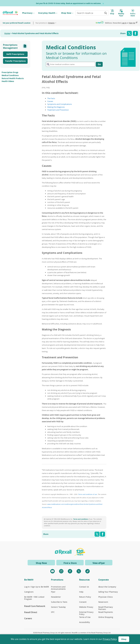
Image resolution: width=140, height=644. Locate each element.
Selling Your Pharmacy (108, 592)
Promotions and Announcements (58, 587)
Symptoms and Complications (60, 104)
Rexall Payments (106, 612)
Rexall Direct (31, 612)
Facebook (135, 33)
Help (81, 592)
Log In (124, 23)
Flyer (53, 592)
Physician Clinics (106, 597)
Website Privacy (86, 607)
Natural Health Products (13, 78)
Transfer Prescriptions (15, 61)
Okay (124, 639)
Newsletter (56, 597)
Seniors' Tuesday (58, 607)
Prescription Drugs (10, 72)
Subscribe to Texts (59, 602)
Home (7, 33)
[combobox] (92, 13)
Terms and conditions (81, 519)
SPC (53, 612)
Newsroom (103, 602)
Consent (83, 602)
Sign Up (132, 23)
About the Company (107, 587)
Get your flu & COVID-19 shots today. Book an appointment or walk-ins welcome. (68, 3)
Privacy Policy (110, 639)
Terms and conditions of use (87, 494)
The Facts (51, 98)
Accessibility (85, 622)
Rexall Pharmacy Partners (106, 607)
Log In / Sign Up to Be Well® (37, 587)
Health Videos (8, 81)
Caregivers (29, 592)
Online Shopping (106, 617)
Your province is (45, 23)
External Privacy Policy (86, 612)
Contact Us (84, 587)
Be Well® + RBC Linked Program (34, 597)
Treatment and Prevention (58, 110)
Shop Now (66, 13)
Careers (28, 618)
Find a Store (70, 563)
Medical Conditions (10, 75)
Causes (50, 101)
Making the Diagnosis (56, 107)
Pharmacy (27, 13)
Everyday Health (47, 13)
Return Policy (85, 597)
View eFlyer (99, 563)
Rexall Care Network (35, 606)
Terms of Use (85, 617)
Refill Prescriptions (15, 54)
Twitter (129, 33)
